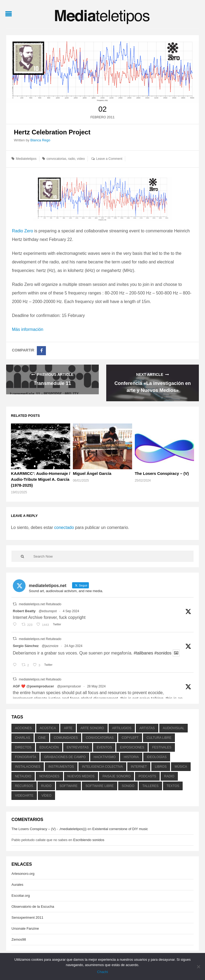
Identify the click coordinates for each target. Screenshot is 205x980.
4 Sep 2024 (71, 611)
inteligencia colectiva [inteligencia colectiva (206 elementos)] (102, 767)
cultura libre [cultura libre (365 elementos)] (159, 738)
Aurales (17, 885)
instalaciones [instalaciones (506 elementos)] (28, 767)
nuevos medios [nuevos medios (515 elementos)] (81, 776)
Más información (28, 329)
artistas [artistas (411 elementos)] (147, 728)
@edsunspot (48, 611)
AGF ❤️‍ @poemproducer (33, 686)
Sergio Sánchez (26, 646)
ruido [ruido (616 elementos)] (46, 786)
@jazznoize (50, 646)
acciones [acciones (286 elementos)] (23, 728)
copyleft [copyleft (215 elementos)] (130, 738)
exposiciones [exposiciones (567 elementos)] (132, 747)
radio (72, 159)
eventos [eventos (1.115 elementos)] (104, 747)
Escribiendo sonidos (89, 840)
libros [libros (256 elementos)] (161, 767)
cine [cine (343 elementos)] (42, 738)
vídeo (81, 159)
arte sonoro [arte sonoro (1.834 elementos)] (92, 728)
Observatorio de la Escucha (33, 907)
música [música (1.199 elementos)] (181, 767)
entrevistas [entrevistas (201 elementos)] (78, 747)
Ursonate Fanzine (25, 928)
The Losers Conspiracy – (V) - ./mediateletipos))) (49, 829)
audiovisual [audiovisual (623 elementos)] (174, 728)
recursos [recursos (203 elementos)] (24, 786)
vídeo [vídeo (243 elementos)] (46, 796)
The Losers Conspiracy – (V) (162, 473)
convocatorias (56, 159)
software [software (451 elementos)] (69, 786)
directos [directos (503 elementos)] (23, 747)
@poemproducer (69, 686)
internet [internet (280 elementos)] (139, 767)
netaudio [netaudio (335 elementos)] (23, 776)
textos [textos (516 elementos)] (173, 786)
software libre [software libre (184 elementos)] (100, 786)
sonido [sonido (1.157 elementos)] (128, 786)
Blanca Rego (40, 140)
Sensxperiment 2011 (27, 917)
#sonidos (163, 653)
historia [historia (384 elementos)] (131, 757)
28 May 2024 (96, 686)
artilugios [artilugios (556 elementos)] (122, 728)
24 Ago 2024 (73, 646)
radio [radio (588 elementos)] (169, 776)
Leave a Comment (109, 159)
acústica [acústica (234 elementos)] (48, 728)
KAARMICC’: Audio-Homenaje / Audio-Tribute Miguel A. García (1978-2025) (41, 479)
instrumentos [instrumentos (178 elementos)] (61, 767)
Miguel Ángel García (92, 473)
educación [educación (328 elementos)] (49, 747)
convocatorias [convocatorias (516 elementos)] (100, 738)
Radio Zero (23, 231)
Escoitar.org (21, 896)
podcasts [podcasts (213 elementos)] (147, 776)
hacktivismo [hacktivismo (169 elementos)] (105, 757)
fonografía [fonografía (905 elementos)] (25, 757)
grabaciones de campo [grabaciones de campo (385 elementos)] (65, 757)
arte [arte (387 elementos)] (68, 728)
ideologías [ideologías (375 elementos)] (157, 757)
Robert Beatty (24, 611)
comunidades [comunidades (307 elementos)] (66, 738)
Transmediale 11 (52, 383)
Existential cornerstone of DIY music (120, 829)
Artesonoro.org (23, 874)
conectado (64, 527)
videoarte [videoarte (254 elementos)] (24, 796)
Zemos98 (19, 939)
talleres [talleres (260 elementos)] (150, 786)
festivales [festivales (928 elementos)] (162, 747)
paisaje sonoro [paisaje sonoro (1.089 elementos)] (117, 776)
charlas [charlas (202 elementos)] (23, 738)
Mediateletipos (26, 159)
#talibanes (143, 653)
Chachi (102, 972)
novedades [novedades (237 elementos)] (49, 776)
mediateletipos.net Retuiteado (40, 604)
